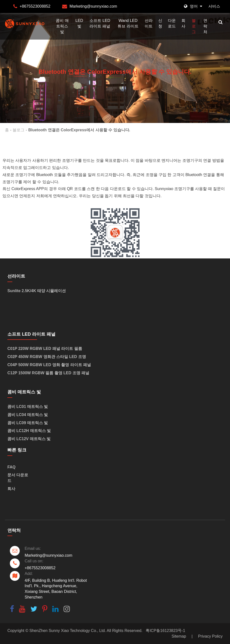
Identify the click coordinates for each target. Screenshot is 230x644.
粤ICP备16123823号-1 (165, 631)
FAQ (11, 467)
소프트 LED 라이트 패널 (100, 23)
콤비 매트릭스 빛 (62, 26)
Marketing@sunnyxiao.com (93, 6)
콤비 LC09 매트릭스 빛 (28, 423)
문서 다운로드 (18, 478)
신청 (160, 23)
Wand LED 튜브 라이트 (128, 23)
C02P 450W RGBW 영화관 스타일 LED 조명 (47, 357)
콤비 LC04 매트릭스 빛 (28, 415)
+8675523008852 (35, 6)
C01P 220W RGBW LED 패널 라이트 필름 (45, 349)
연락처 (205, 26)
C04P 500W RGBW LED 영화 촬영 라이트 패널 (49, 365)
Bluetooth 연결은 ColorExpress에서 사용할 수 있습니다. (79, 130)
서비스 (214, 6)
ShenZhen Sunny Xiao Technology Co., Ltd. (68, 631)
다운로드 (172, 23)
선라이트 (149, 23)
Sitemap (179, 636)
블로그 (194, 26)
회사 (183, 23)
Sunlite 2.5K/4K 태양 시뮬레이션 (37, 291)
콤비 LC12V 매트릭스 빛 (29, 439)
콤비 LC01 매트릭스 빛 (28, 407)
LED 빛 (79, 23)
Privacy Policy (210, 636)
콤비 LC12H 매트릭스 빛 (29, 431)
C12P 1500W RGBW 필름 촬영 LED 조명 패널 (48, 373)
